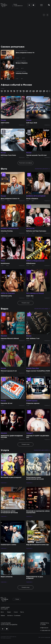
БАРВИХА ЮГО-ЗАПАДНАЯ (36, 196)
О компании (17, 616)
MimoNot (4, 336)
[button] (44, 15)
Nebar (3, 261)
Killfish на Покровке (8, 293)
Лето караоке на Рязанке (35, 293)
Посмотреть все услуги (42, 450)
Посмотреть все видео (42, 309)
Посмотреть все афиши (25, 163)
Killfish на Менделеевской (35, 261)
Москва (3, 120)
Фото (4, 169)
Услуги (5, 450)
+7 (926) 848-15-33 (18, 6)
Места (22, 612)
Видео (5, 309)
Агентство (48, 637)
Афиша (3, 616)
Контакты (10, 616)
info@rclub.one (44, 628)
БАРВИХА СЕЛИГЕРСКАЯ (10, 228)
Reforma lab (30, 228)
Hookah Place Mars (33, 368)
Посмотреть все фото (43, 169)
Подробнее (4, 483)
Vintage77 (30, 433)
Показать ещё (25, 303)
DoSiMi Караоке (32, 401)
